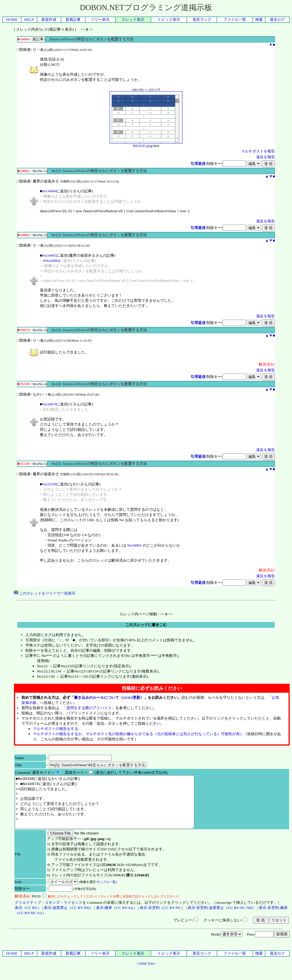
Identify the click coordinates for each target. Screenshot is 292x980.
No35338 (49, 484)
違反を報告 (266, 157)
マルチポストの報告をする (56, 729)
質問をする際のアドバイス (89, 708)
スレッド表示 (133, 19)
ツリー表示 (100, 19)
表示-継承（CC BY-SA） (117, 918)
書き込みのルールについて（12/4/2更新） (109, 697)
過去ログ (277, 19)
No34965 (49, 255)
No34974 (49, 404)
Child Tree (146, 974)
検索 (259, 19)
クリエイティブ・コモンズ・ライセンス (49, 913)
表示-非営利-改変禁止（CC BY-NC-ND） (222, 918)
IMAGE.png (146, 144)
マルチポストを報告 (258, 151)
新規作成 (49, 19)
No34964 (49, 191)
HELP (29, 19)
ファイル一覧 (235, 19)
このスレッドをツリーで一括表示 (45, 593)
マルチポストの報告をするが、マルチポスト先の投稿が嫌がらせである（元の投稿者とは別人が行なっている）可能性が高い (138, 734)
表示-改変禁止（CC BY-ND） (69, 918)
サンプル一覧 (106, 892)
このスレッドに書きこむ (146, 625)
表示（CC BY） (28, 918)
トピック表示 (169, 19)
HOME (12, 19)
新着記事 (73, 19)
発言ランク (202, 19)
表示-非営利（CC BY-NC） (162, 918)
